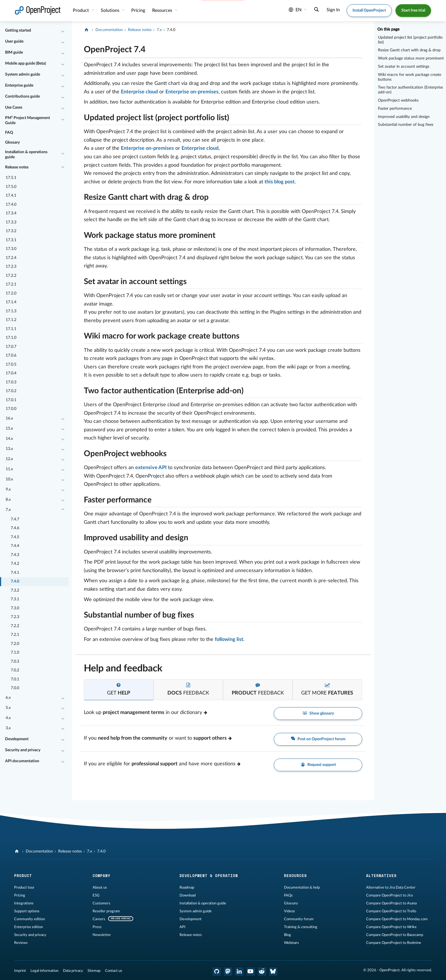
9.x (8, 489)
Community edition (29, 919)
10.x (9, 479)
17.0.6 (11, 355)
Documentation (109, 30)
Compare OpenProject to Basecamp (395, 935)
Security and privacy (23, 750)
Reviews (21, 943)
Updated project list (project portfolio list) (410, 40)
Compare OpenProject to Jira (389, 895)
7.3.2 (15, 590)
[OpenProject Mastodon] (228, 972)
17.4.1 (11, 195)
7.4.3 (15, 555)
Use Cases (14, 107)
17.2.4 (11, 258)
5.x (8, 708)
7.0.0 (15, 688)
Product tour (24, 887)
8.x (8, 500)
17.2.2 (11, 276)
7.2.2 (15, 626)
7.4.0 (15, 581)
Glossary (12, 142)
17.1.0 (11, 338)
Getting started (18, 30)
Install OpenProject (369, 10)
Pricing (20, 895)
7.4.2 (15, 564)
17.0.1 (11, 400)
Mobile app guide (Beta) (26, 63)
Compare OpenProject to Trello (391, 911)
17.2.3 (11, 267)
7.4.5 (15, 537)
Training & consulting (301, 927)
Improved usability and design (404, 117)
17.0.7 (11, 347)
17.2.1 (11, 284)
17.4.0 (11, 205)
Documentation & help (302, 887)
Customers (101, 903)
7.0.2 (15, 670)
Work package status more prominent (411, 58)
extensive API (151, 468)
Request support (318, 765)
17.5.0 (11, 187)
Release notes (17, 167)
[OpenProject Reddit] (262, 972)
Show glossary (318, 714)
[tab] (119, 690)
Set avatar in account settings (404, 67)
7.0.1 (15, 679)
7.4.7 (15, 519)
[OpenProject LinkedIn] (239, 972)
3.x (8, 728)
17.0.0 (11, 409)
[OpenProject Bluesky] (273, 972)
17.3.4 (11, 213)
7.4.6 (15, 528)
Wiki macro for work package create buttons (410, 77)
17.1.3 (11, 311)
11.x (9, 469)
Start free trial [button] (413, 10)
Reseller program (106, 911)
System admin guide (23, 74)
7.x (8, 510)
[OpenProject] (87, 30)
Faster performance (395, 109)
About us (100, 887)
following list (229, 640)
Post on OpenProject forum (318, 739)
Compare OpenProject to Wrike (391, 927)
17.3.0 (11, 249)
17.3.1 (11, 240)
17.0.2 (11, 391)
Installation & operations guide (26, 155)
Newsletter (102, 935)
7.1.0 (15, 652)
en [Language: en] (295, 10)
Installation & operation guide (203, 903)
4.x (8, 718)
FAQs (288, 895)
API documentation (22, 761)
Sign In (333, 10)
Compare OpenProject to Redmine (394, 943)
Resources (163, 10)
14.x (9, 439)
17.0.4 (11, 373)
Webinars (291, 943)
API (182, 927)
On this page (388, 29)
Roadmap (187, 887)
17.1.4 (11, 302)
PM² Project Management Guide (28, 120)
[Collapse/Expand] (63, 31)
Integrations (24, 903)
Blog (288, 935)
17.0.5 (11, 364)
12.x (9, 459)
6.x (8, 698)
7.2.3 (15, 617)
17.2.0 (11, 293)
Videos (289, 911)
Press (97, 927)
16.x (9, 418)
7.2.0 (15, 644)
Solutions (111, 10)
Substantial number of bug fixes (406, 125)
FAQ (9, 133)
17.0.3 (11, 382)
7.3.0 (15, 608)
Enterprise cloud (139, 92)
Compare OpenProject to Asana (391, 903)
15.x (9, 429)
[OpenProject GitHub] (217, 972)
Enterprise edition (29, 927)
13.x (9, 449)
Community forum (299, 919)
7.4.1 (15, 573)
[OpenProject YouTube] (251, 972)
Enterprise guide (19, 85)
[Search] (316, 10)
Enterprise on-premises (192, 92)
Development (17, 739)
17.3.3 (11, 222)
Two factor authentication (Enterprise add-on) (410, 90)
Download (188, 895)
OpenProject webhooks (398, 100)
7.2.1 (15, 635)
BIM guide (14, 52)
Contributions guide (22, 96)
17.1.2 (11, 320)
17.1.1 (11, 329)
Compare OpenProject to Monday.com (397, 919)
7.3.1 (15, 599)
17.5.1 (11, 178)
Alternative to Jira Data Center (391, 887)
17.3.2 (11, 231)
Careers (99, 919)
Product (81, 10)
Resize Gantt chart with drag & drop (409, 50)
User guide (14, 41)
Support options (27, 911)
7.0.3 (15, 662)
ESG (96, 895)
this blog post (280, 182)
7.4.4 (15, 546)
